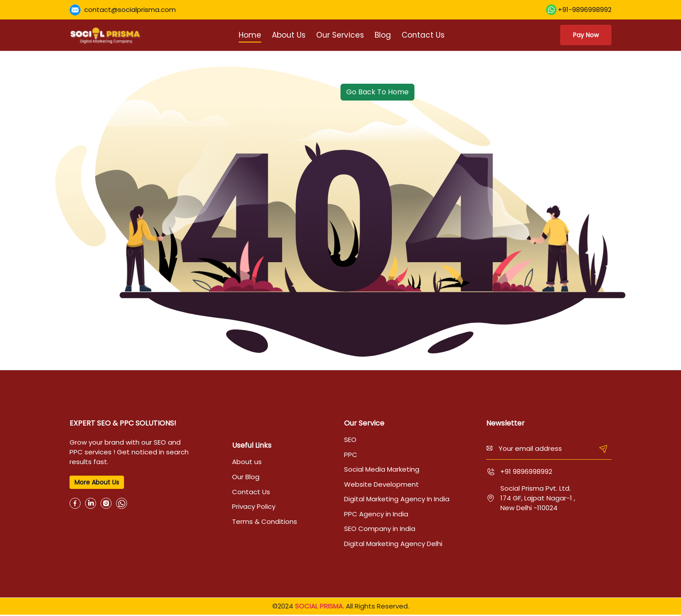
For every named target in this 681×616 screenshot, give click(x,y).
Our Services (339, 35)
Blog (381, 35)
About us (247, 462)
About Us (287, 35)
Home (249, 35)
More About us (97, 482)
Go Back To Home (377, 92)
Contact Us (422, 35)
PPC (351, 455)
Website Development (381, 485)
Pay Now (584, 35)
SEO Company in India (380, 530)
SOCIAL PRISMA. (319, 607)
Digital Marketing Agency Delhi (393, 545)
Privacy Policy (254, 507)
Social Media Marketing (382, 470)
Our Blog (246, 477)
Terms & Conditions (265, 522)
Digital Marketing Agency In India (397, 500)
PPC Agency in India (376, 515)
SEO (350, 440)
